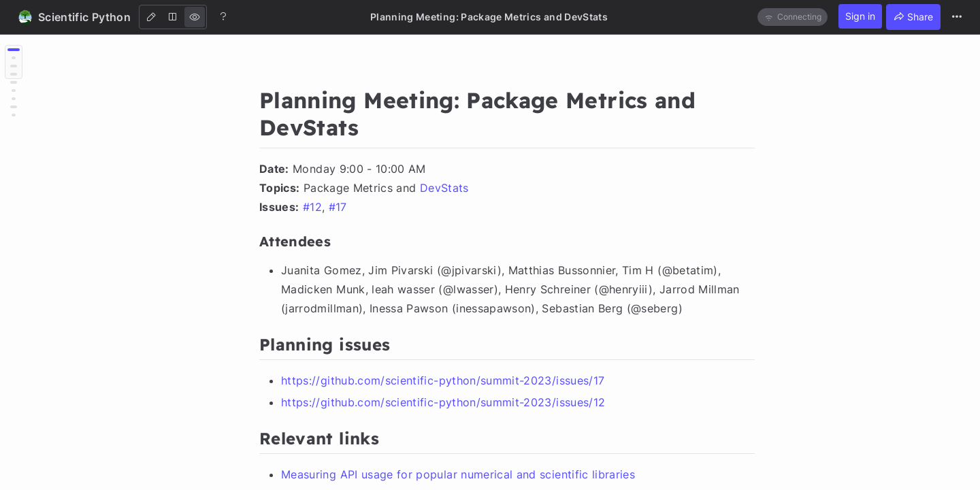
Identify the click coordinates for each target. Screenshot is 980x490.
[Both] (173, 17)
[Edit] (151, 17)
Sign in (860, 16)
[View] (195, 17)
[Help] (223, 16)
